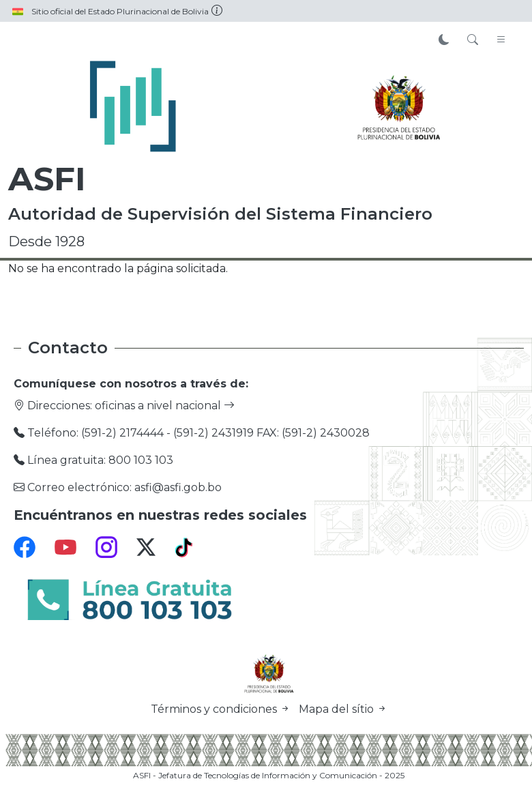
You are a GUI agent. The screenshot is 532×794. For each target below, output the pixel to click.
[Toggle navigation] (501, 40)
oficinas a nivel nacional (165, 406)
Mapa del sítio (343, 709)
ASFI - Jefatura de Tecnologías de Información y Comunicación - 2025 (269, 775)
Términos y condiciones (222, 709)
